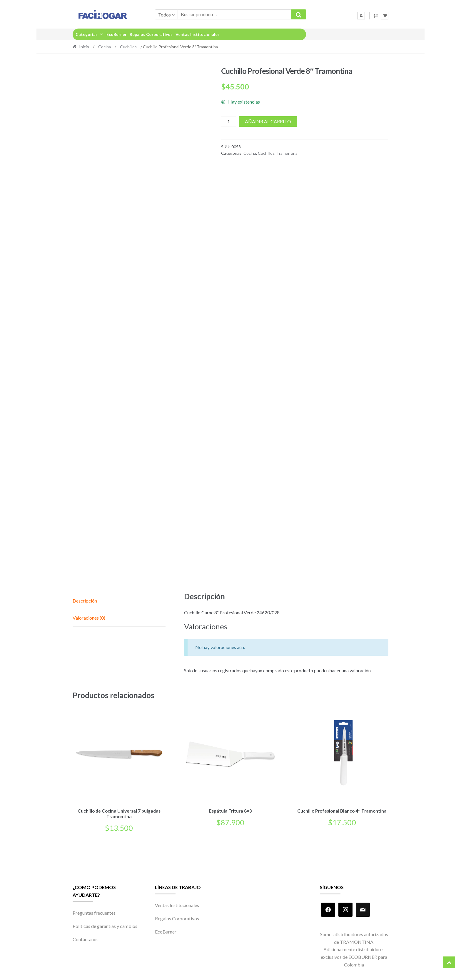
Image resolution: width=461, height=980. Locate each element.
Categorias (90, 34)
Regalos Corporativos (151, 34)
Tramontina (287, 153)
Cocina (105, 47)
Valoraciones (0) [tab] (89, 618)
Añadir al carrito (268, 121)
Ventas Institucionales (198, 34)
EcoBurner (117, 34)
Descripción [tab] (85, 601)
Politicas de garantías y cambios (105, 925)
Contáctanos (86, 938)
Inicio (84, 47)
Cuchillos (128, 47)
